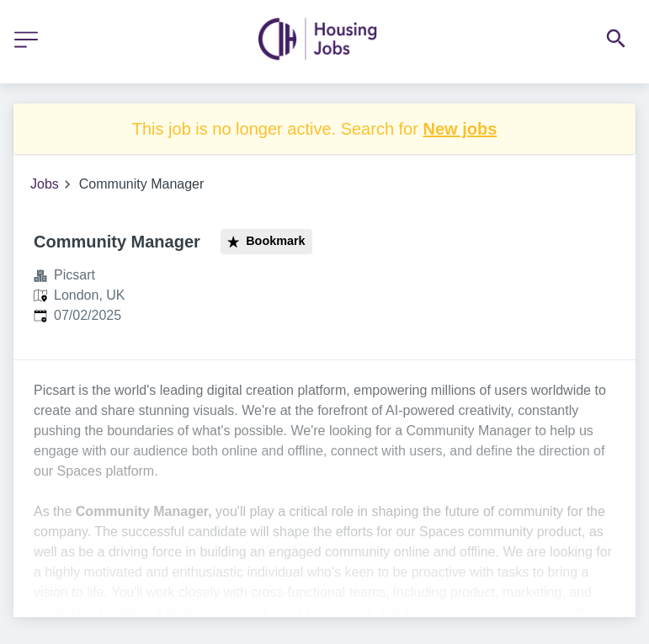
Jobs (45, 184)
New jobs (460, 129)
